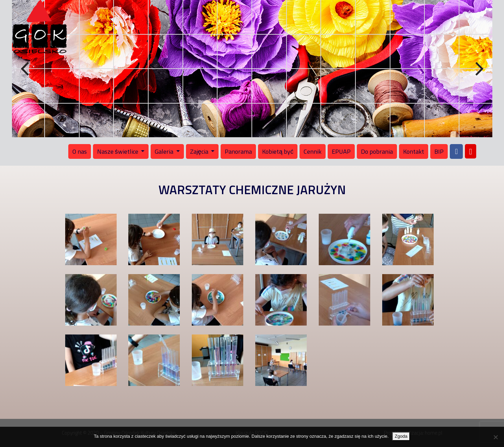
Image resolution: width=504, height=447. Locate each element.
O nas (80, 151)
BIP (439, 151)
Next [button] (479, 69)
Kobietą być (278, 151)
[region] (252, 69)
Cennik (313, 151)
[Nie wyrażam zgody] (495, 437)
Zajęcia (200, 151)
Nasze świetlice (118, 151)
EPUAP (341, 151)
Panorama (238, 151)
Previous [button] (26, 69)
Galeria (165, 151)
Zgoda (401, 436)
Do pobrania (377, 151)
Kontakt (414, 151)
